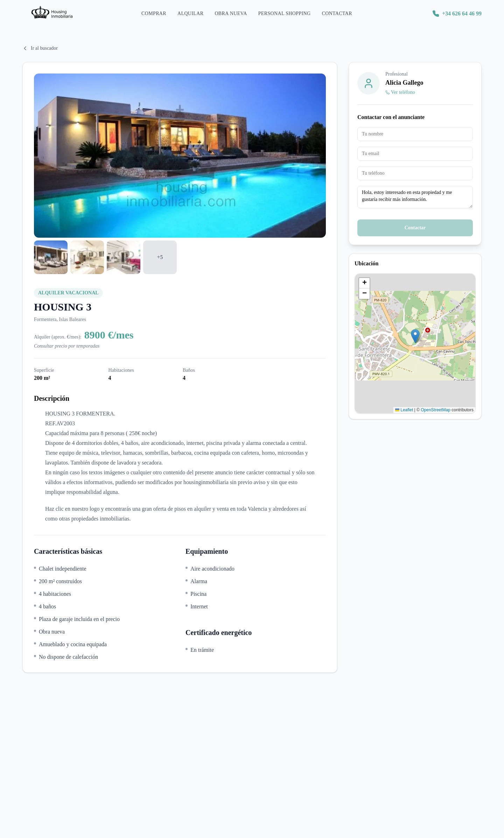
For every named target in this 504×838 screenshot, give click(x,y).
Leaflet (404, 410)
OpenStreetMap (436, 410)
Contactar (337, 18)
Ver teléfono (400, 92)
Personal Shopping (285, 18)
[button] (415, 336)
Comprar (154, 18)
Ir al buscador (40, 48)
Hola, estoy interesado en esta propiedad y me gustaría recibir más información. (415, 197)
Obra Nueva (231, 18)
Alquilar (190, 18)
